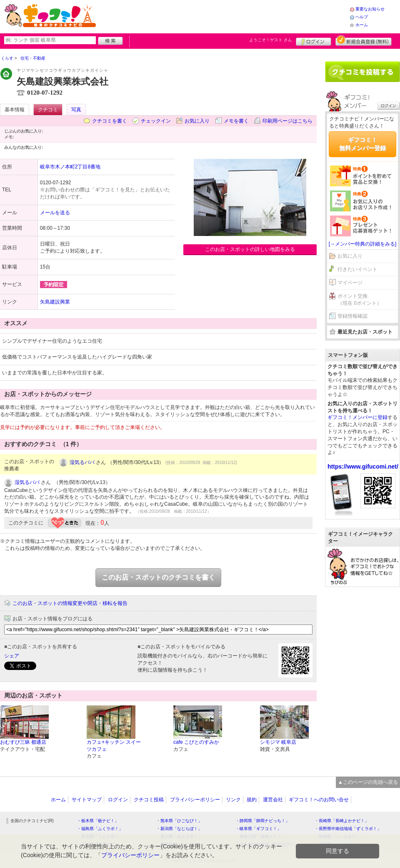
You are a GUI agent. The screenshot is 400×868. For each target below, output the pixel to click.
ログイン (314, 40)
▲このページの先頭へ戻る (368, 782)
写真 (76, 110)
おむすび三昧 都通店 (23, 742)
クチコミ (48, 110)
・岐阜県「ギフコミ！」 (258, 829)
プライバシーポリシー (195, 800)
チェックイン (156, 121)
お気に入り (197, 121)
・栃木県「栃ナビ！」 (98, 821)
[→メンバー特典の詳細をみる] (363, 244)
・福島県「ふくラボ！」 (100, 829)
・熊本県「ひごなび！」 (179, 821)
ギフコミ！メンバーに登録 (357, 417)
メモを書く (236, 121)
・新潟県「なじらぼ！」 (179, 829)
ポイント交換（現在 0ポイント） (360, 300)
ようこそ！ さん (271, 40)
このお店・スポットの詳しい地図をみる (250, 249)
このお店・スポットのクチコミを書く (158, 577)
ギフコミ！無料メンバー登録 (362, 144)
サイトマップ (87, 800)
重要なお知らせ (370, 9)
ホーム (362, 25)
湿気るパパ (82, 462)
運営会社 (273, 800)
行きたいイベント (357, 269)
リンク (233, 800)
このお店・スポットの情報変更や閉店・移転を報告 (70, 603)
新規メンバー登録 (364, 40)
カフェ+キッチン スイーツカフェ (114, 746)
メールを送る (55, 213)
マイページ (350, 283)
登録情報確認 (352, 316)
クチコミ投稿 (149, 800)
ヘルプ (362, 17)
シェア (12, 656)
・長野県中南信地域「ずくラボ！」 (348, 829)
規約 (252, 800)
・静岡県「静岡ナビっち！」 (262, 821)
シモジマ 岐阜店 (278, 742)
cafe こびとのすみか (196, 742)
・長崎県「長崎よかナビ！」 (342, 821)
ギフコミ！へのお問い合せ (319, 800)
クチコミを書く (110, 121)
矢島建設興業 (55, 302)
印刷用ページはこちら (287, 121)
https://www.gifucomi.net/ (363, 467)
